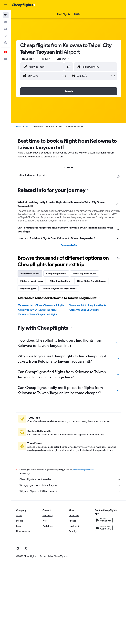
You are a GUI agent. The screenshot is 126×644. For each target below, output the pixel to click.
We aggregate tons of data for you (70, 485)
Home (19, 126)
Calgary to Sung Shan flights (84, 310)
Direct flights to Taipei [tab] (84, 273)
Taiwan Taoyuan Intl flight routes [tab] (60, 289)
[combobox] (63, 59)
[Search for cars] (6, 29)
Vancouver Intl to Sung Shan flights (88, 305)
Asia (27, 126)
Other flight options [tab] (60, 281)
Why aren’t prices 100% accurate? (70, 491)
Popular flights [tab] (28, 289)
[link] (18, 548)
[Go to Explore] (6, 43)
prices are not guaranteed (83, 470)
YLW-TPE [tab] (69, 167)
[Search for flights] (6, 15)
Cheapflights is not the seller (70, 479)
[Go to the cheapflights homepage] (24, 5)
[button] (6, 5)
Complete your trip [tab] (56, 273)
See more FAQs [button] (69, 245)
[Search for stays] (6, 22)
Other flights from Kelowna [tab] (91, 281)
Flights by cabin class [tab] (31, 281)
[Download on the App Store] (104, 528)
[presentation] (118, 177)
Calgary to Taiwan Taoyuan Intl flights (38, 310)
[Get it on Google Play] (104, 520)
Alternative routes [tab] (30, 273)
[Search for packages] (6, 36)
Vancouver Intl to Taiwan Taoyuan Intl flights (41, 305)
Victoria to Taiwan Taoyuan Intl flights (38, 314)
